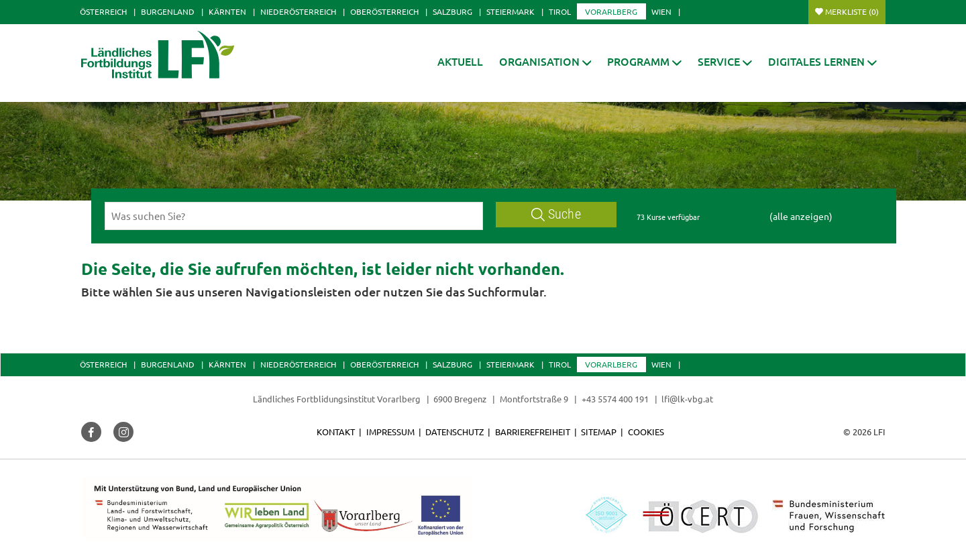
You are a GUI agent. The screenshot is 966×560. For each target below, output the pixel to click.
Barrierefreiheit (533, 432)
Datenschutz (454, 432)
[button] (545, 61)
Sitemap (599, 432)
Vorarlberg (611, 11)
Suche (556, 214)
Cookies (646, 432)
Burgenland (168, 11)
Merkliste (852, 11)
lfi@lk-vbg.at (687, 399)
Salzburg (452, 11)
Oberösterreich (384, 11)
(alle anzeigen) (801, 216)
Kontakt (336, 432)
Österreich (103, 11)
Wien (661, 11)
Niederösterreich (298, 11)
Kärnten (227, 11)
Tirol (560, 11)
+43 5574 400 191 (615, 399)
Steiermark (511, 11)
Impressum (390, 432)
